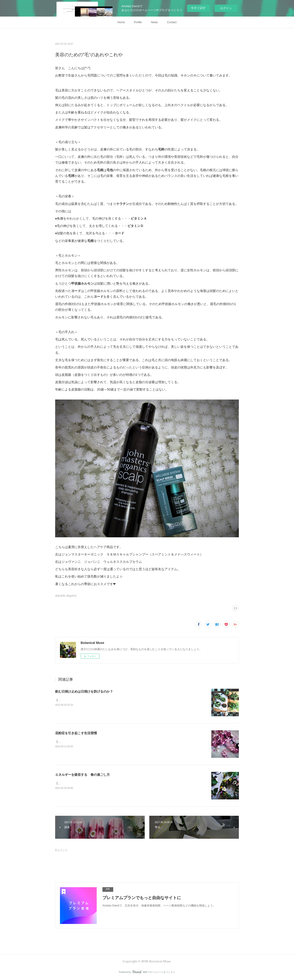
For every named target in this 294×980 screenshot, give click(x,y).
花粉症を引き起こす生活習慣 (76, 733)
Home (121, 22)
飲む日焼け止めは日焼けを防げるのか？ (84, 691)
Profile (138, 22)
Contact (172, 22)
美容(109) (60, 596)
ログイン (226, 8)
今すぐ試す (198, 8)
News (154, 22)
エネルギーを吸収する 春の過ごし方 (82, 775)
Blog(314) (71, 596)
